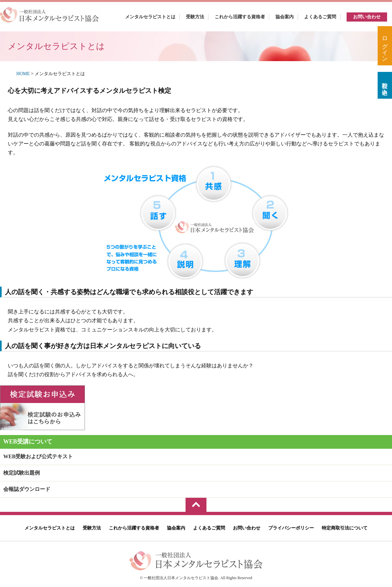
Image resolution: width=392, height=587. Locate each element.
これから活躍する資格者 (240, 17)
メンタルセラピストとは (150, 17)
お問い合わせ (367, 17)
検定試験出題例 (22, 473)
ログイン (385, 46)
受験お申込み (385, 85)
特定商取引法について (345, 528)
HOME (23, 74)
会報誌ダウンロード (27, 489)
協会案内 (285, 17)
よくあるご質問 (320, 17)
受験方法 (195, 17)
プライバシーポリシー (291, 528)
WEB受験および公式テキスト (38, 456)
